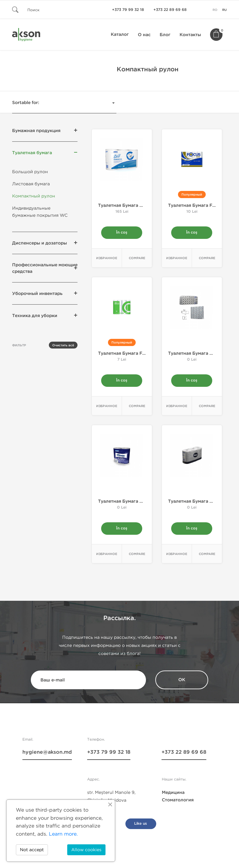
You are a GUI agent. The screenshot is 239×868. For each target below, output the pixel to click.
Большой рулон (30, 172)
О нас (144, 35)
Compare (137, 258)
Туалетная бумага (32, 153)
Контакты (190, 35)
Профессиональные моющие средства (45, 268)
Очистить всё (63, 345)
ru (225, 10)
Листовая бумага (31, 184)
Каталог (120, 34)
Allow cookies (86, 850)
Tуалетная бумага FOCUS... (129, 353)
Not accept (32, 850)
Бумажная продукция (36, 131)
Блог (165, 35)
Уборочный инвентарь (37, 294)
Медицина (173, 793)
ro (215, 10)
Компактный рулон (34, 196)
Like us (141, 824)
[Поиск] (49, 9)
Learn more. (63, 834)
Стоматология (178, 800)
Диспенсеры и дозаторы (40, 243)
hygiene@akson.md (47, 752)
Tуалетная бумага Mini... (125, 205)
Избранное (107, 258)
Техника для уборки (35, 316)
